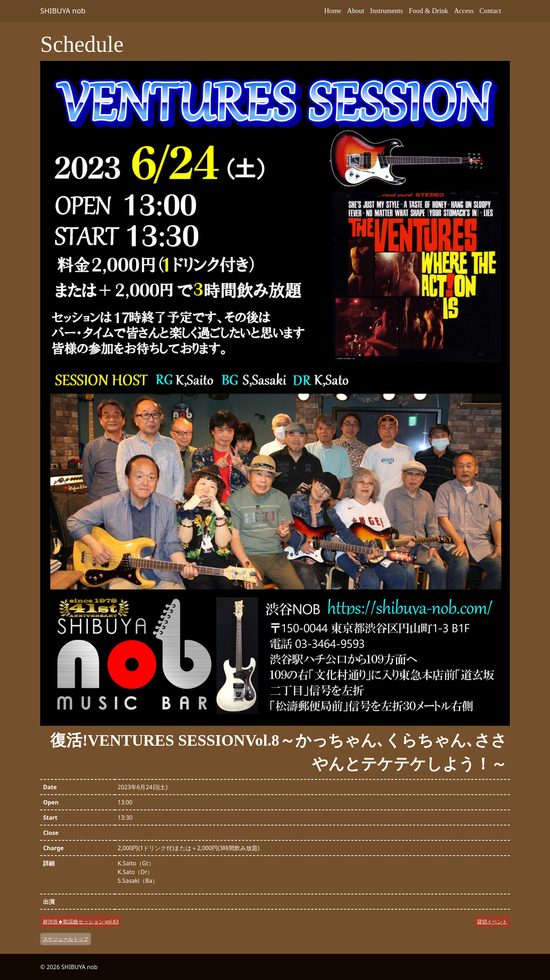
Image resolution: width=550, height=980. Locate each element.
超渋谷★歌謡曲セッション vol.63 (81, 921)
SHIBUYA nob (63, 11)
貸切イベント (492, 921)
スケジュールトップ (66, 939)
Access (464, 11)
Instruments (387, 11)
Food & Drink (428, 11)
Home (333, 11)
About (356, 11)
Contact (490, 11)
